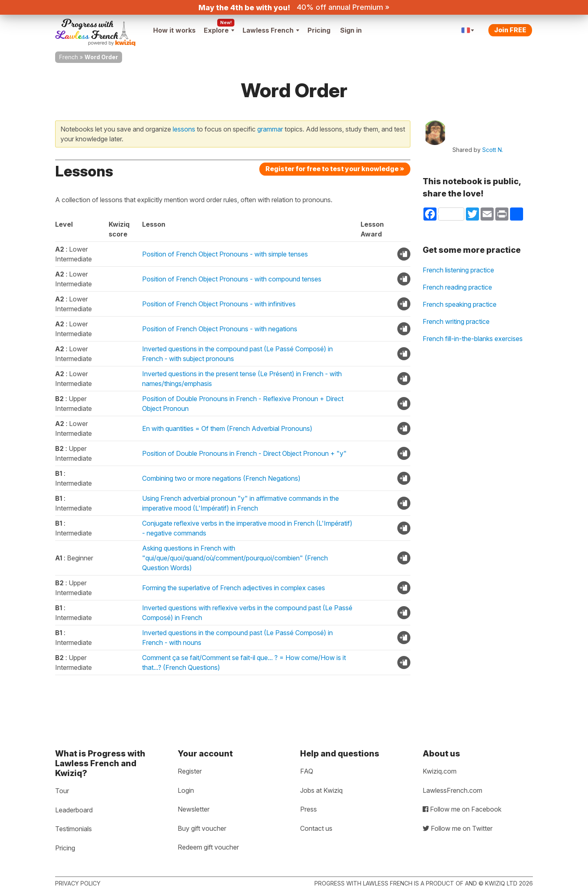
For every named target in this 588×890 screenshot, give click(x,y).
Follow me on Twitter (458, 828)
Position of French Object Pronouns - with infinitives (219, 304)
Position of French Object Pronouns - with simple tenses (225, 254)
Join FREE (510, 30)
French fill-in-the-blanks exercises (473, 339)
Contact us (316, 828)
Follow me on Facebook (462, 809)
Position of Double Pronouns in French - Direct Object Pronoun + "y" (244, 453)
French (69, 57)
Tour (62, 791)
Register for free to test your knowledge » (335, 169)
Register (190, 771)
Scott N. (493, 150)
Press (308, 809)
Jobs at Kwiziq (321, 790)
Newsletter (194, 809)
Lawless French (271, 30)
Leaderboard (74, 810)
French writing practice (456, 321)
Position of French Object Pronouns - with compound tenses (232, 279)
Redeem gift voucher (208, 847)
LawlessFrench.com (452, 790)
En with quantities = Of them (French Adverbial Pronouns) (227, 428)
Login (186, 790)
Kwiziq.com (440, 771)
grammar (270, 129)
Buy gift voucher (202, 828)
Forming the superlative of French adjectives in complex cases (234, 588)
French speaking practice (460, 304)
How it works (174, 30)
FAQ (307, 771)
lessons (184, 129)
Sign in (351, 30)
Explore (219, 30)
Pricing (319, 30)
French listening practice (458, 270)
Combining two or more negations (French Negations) (221, 478)
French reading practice (457, 287)
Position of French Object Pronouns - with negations (220, 329)
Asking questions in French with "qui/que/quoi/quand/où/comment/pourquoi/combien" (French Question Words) (235, 558)
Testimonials (73, 829)
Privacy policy (78, 883)
